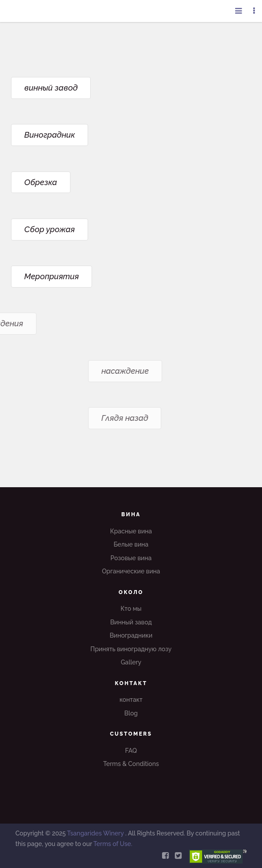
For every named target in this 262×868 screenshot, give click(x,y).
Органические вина (131, 571)
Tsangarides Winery (96, 833)
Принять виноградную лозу (131, 649)
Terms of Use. (113, 844)
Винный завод (131, 622)
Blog (131, 713)
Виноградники (131, 635)
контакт (131, 700)
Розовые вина (131, 558)
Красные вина (131, 531)
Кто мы (131, 609)
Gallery (131, 662)
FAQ (131, 751)
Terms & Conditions (131, 764)
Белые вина (131, 544)
